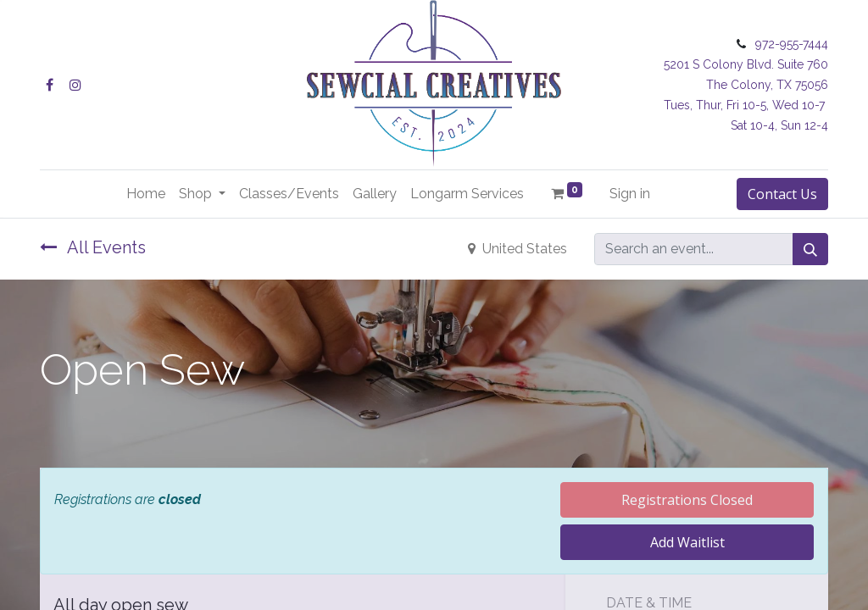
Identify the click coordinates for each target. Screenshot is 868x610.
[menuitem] (146, 194)
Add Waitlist (687, 542)
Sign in (630, 194)
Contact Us (782, 194)
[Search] (810, 249)
